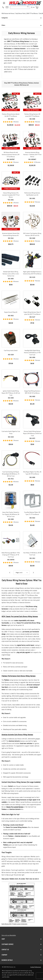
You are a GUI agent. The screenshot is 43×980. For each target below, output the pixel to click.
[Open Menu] (4, 3)
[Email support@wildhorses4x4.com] (7, 7)
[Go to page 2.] (33, 573)
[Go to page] (21, 573)
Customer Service (21, 944)
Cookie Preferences (36, 967)
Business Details (21, 960)
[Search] (28, 7)
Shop (21, 939)
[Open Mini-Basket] (38, 7)
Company (21, 955)
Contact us (21, 950)
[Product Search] (20, 7)
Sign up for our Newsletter (9, 935)
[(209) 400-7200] (3, 7)
